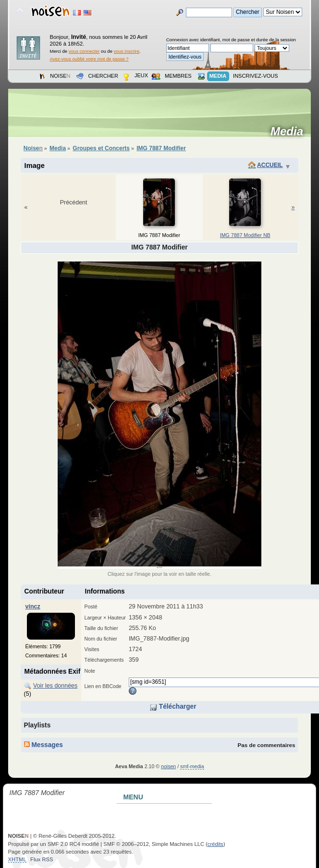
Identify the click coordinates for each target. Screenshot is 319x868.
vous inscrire (127, 51)
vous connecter (84, 51)
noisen (168, 766)
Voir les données (55, 686)
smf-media (192, 766)
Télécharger (173, 707)
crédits (215, 844)
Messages (43, 745)
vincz (33, 606)
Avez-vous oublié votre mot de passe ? (89, 59)
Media (290, 131)
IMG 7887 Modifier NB (245, 235)
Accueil (270, 165)
